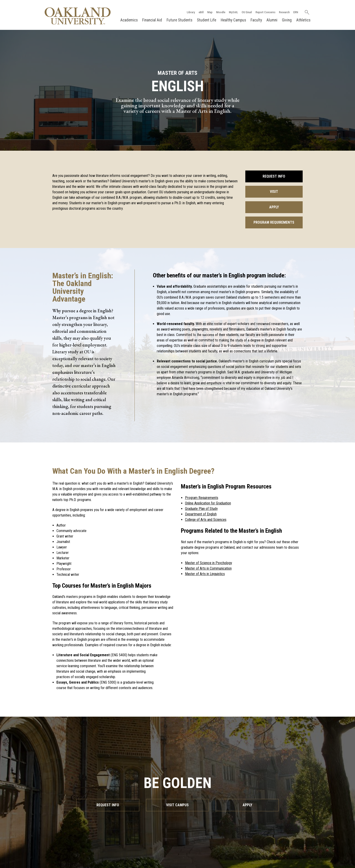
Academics (129, 20)
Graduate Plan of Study (201, 509)
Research (284, 12)
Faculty (256, 20)
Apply (274, 207)
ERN (296, 12)
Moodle (221, 12)
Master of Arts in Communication (208, 568)
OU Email (247, 12)
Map (210, 12)
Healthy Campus (233, 20)
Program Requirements (274, 222)
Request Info (274, 176)
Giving (287, 20)
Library (191, 12)
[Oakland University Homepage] (78, 16)
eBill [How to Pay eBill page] (201, 12)
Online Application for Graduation (208, 503)
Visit (274, 192)
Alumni (272, 20)
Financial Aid (152, 20)
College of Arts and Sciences (206, 520)
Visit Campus (177, 805)
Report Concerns (265, 12)
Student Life (207, 20)
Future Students (179, 20)
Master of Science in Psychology (209, 563)
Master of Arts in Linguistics (205, 574)
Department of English (201, 514)
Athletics (303, 20)
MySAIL (233, 12)
